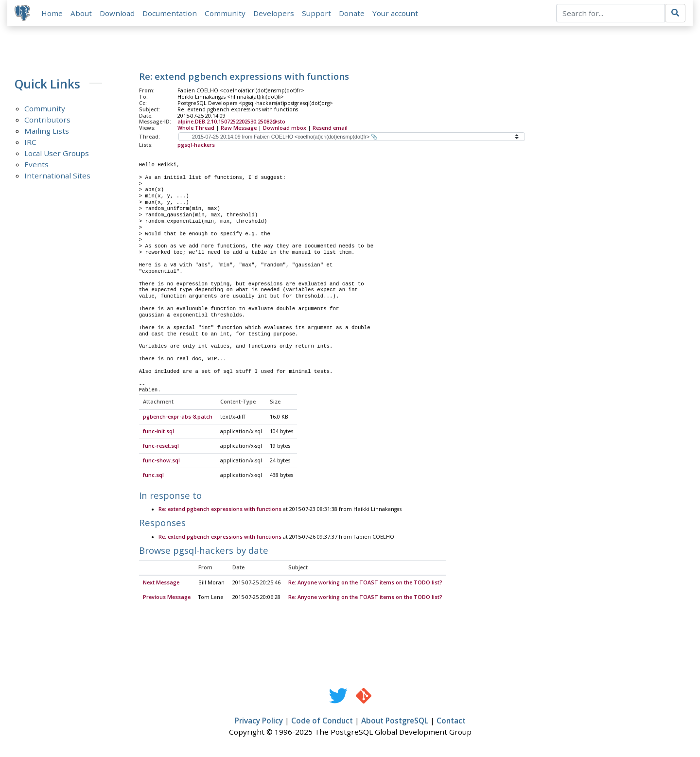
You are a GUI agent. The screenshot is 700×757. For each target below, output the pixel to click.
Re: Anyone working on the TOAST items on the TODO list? (365, 583)
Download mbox (285, 128)
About (82, 13)
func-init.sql (158, 432)
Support (317, 13)
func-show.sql (161, 461)
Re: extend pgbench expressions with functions (220, 510)
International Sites (57, 176)
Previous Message (167, 598)
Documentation (170, 13)
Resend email (330, 128)
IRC (30, 142)
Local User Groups (57, 154)
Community (226, 13)
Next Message (161, 583)
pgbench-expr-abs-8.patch (178, 418)
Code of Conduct (322, 722)
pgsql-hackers (196, 145)
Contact (451, 722)
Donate (352, 13)
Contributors (47, 120)
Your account (396, 13)
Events (36, 165)
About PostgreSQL (395, 722)
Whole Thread (196, 128)
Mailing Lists (47, 131)
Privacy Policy (259, 722)
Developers (274, 13)
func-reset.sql (161, 447)
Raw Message (239, 128)
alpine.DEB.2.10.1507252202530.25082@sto (231, 122)
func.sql (153, 476)
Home (52, 13)
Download (118, 13)
